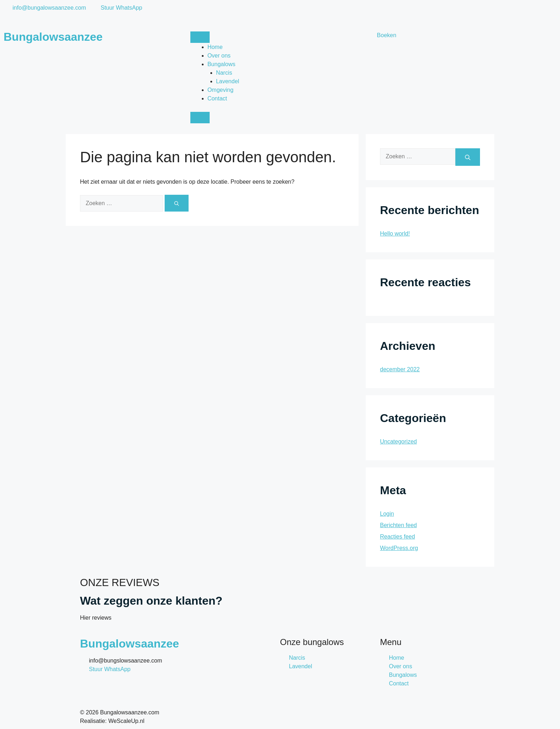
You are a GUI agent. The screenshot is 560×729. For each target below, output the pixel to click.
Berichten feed (398, 525)
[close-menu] (200, 118)
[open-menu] (200, 37)
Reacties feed (397, 537)
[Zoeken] (177, 203)
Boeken (386, 35)
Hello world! (395, 234)
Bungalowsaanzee (53, 37)
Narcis (224, 73)
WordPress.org (399, 548)
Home (215, 47)
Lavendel (228, 81)
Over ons (219, 56)
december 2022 (400, 369)
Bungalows (221, 64)
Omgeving (221, 90)
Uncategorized (398, 442)
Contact (217, 98)
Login (387, 514)
